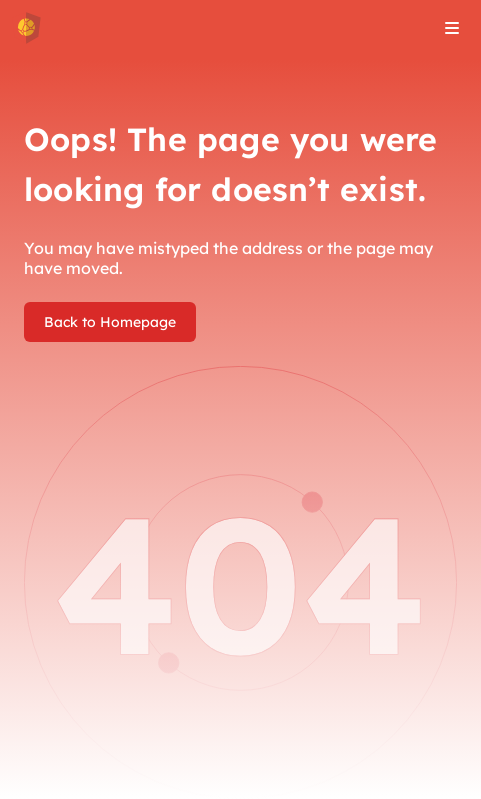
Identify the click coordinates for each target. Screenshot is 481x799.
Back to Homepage (110, 322)
